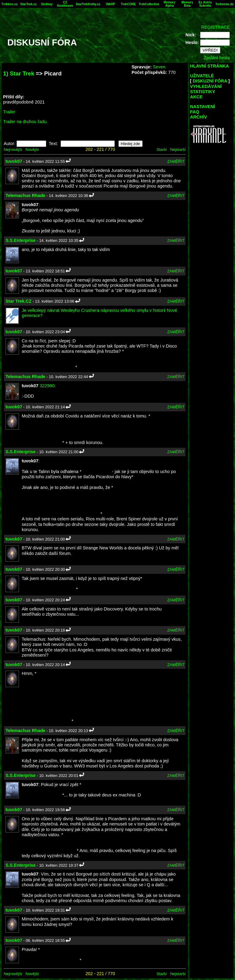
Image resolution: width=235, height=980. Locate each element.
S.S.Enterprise (21, 240)
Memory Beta (187, 4)
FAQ (195, 112)
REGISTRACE (215, 27)
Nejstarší (178, 149)
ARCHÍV (198, 117)
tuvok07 (14, 161)
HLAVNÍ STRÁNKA (209, 66)
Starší (162, 149)
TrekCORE (128, 4)
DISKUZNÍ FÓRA (210, 81)
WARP (110, 4)
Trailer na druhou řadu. (25, 122)
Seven (159, 67)
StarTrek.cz (28, 4)
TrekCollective (149, 4)
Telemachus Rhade (25, 195)
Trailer (9, 112)
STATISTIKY (203, 92)
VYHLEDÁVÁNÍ (206, 86)
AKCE (196, 97)
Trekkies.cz (9, 4)
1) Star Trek (19, 73)
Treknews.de (225, 4)
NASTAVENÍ (202, 107)
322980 (47, 386)
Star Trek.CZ (19, 301)
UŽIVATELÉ (202, 76)
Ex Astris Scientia (205, 4)
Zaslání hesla (217, 58)
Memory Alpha (170, 4)
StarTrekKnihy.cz (88, 4)
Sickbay (47, 4)
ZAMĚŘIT (176, 161)
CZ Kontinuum (65, 4)
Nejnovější (13, 149)
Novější (32, 149)
